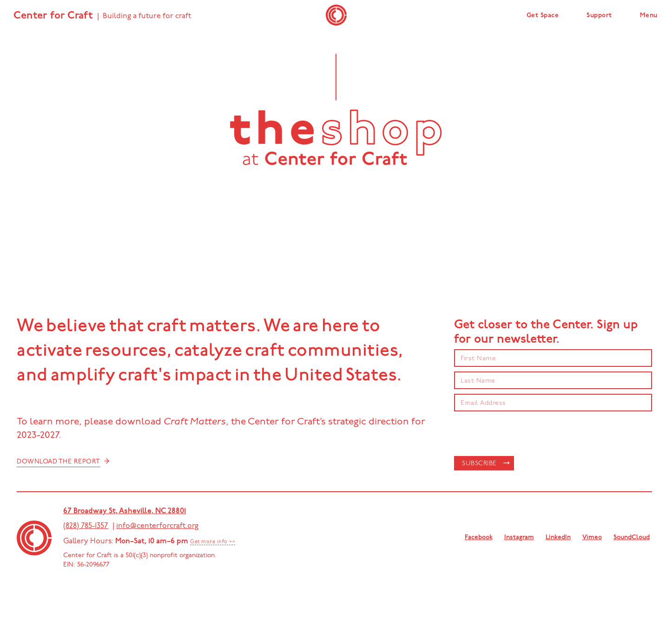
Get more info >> (213, 542)
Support (599, 16)
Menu (649, 16)
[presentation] (525, 434)
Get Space (543, 16)
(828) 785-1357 (86, 526)
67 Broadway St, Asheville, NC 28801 (125, 511)
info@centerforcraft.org (157, 526)
